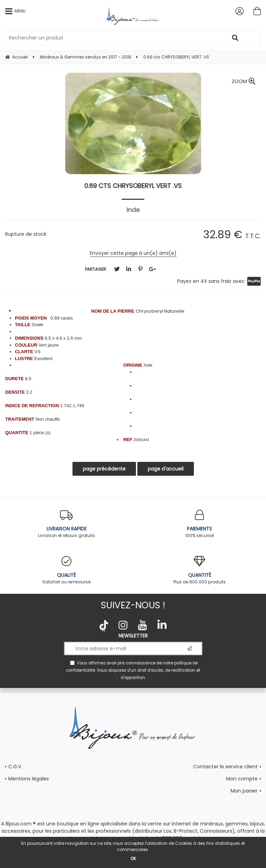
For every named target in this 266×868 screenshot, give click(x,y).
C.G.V (15, 767)
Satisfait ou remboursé (67, 570)
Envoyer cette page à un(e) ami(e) (133, 253)
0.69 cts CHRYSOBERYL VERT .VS (133, 186)
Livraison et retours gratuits (67, 524)
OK (133, 858)
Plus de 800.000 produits (200, 570)
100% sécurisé (200, 524)
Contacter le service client (225, 767)
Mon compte (242, 779)
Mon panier (244, 791)
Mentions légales (29, 779)
